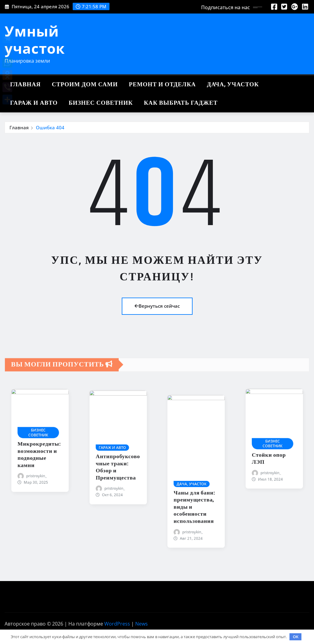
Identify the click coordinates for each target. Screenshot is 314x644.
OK (296, 637)
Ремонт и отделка (162, 85)
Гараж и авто (34, 103)
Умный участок (35, 39)
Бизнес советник (101, 103)
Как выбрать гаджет (181, 103)
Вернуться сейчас (157, 306)
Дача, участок (233, 85)
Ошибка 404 (50, 127)
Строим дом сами (85, 85)
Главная (25, 85)
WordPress (117, 624)
